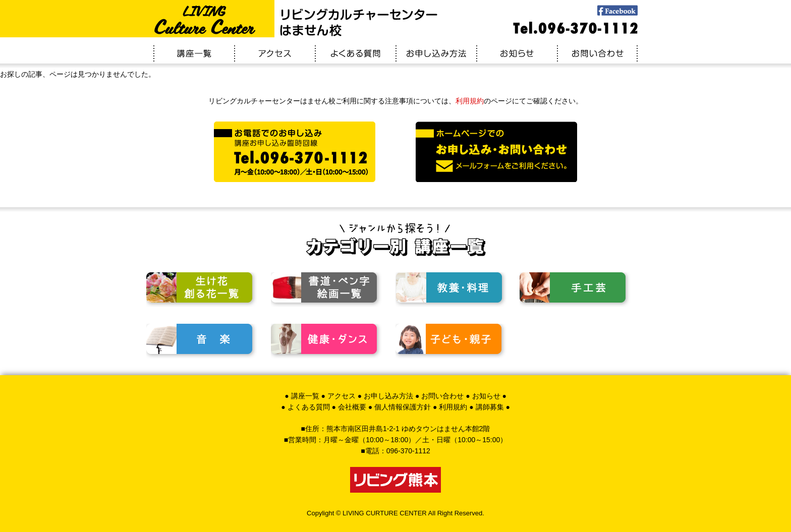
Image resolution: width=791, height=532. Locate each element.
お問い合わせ (442, 396)
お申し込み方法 (388, 396)
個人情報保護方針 (403, 407)
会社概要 (352, 407)
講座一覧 (305, 396)
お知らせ (486, 396)
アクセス (342, 396)
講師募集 (490, 407)
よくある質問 (309, 407)
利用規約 (470, 101)
